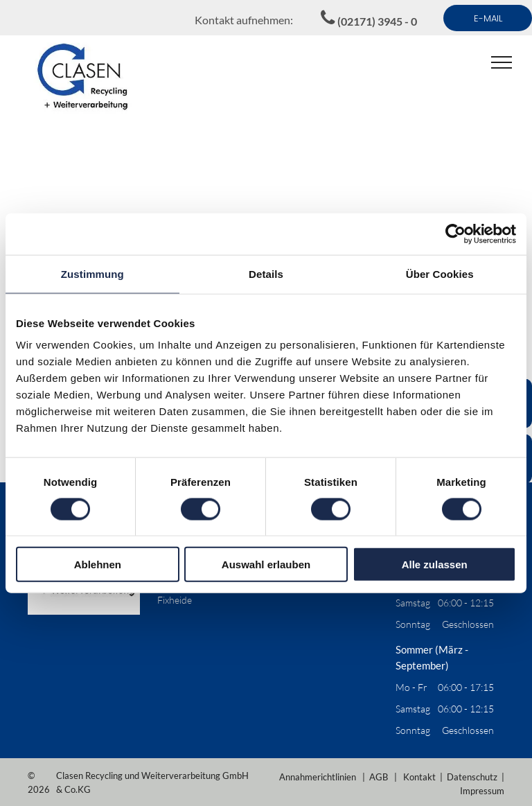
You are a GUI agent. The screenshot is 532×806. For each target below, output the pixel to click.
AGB (379, 777)
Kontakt (419, 777)
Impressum (482, 791)
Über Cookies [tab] (440, 273)
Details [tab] (266, 273)
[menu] (502, 62)
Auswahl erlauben (266, 564)
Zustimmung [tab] (92, 273)
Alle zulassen (435, 564)
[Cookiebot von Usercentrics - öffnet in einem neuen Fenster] (455, 234)
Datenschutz (472, 777)
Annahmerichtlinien (318, 777)
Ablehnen (98, 564)
